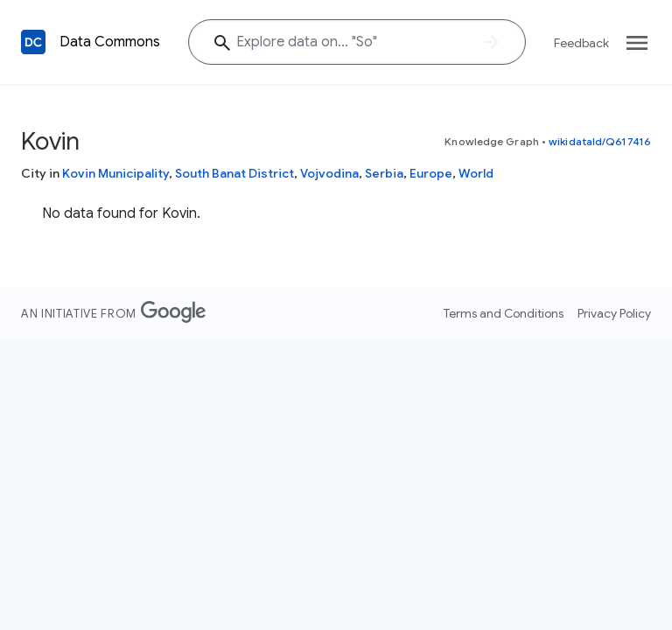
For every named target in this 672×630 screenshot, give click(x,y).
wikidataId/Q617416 (600, 141)
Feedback (581, 43)
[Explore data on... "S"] (357, 42)
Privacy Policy (614, 313)
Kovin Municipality (115, 173)
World (476, 173)
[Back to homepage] (33, 42)
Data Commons (110, 42)
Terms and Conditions (504, 313)
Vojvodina (329, 173)
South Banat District (234, 173)
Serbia (384, 173)
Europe (431, 173)
